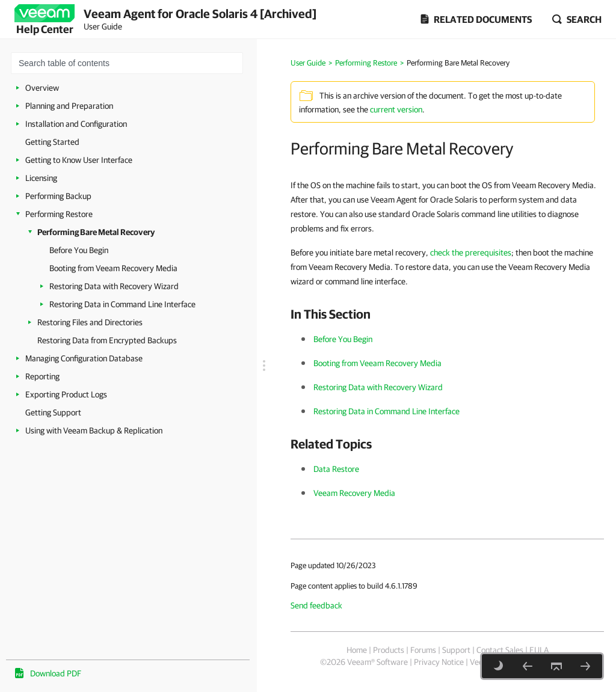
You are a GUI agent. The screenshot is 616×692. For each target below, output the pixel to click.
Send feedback (316, 605)
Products (389, 650)
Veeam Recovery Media (354, 493)
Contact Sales (500, 650)
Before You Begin (79, 250)
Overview (42, 88)
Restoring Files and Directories (90, 322)
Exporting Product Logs (66, 394)
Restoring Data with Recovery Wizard (114, 286)
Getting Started (52, 142)
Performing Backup (58, 196)
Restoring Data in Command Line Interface (122, 304)
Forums (423, 650)
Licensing (41, 178)
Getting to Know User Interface (79, 160)
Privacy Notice (439, 662)
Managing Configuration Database (84, 358)
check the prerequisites (471, 253)
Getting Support (53, 412)
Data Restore (336, 469)
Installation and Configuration (76, 124)
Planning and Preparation (69, 106)
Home (357, 650)
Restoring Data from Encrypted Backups (107, 340)
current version (396, 109)
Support (456, 650)
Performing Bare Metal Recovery (96, 232)
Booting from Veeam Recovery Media (113, 268)
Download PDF (56, 673)
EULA (539, 650)
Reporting (42, 376)
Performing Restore (59, 214)
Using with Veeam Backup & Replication (94, 430)
